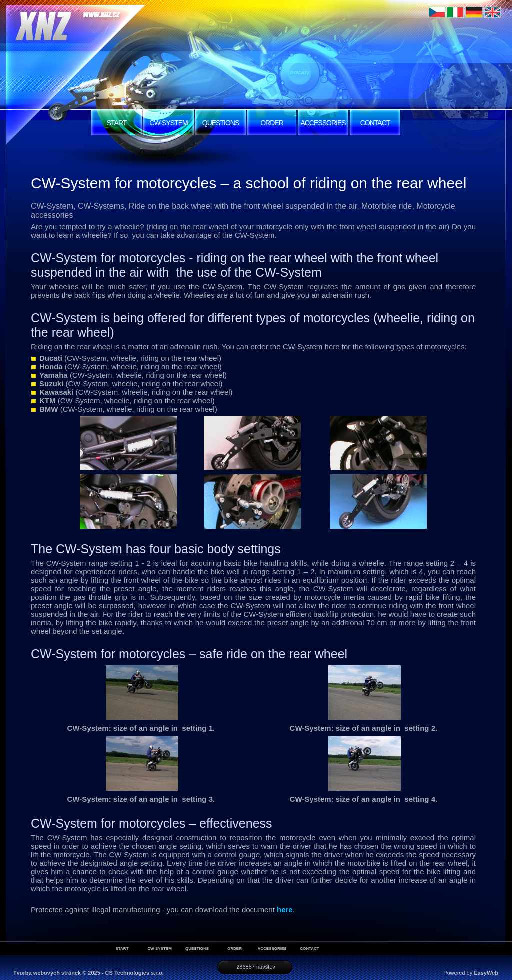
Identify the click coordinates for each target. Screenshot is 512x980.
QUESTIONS (221, 123)
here (285, 909)
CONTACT (375, 123)
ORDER (272, 123)
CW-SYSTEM (168, 123)
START (117, 123)
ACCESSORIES (323, 123)
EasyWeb (486, 973)
